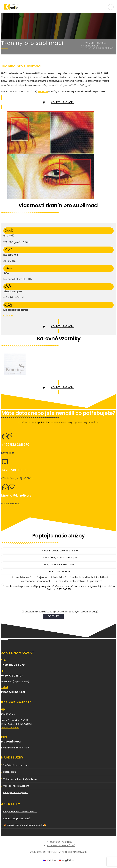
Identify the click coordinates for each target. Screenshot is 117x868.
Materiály (92, 45)
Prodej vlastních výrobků (16, 793)
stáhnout (9, 316)
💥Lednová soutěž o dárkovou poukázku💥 (25, 825)
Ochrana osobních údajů (61, 846)
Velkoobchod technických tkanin (20, 779)
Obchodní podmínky (61, 842)
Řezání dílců (10, 772)
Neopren (43, 92)
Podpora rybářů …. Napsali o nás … (20, 812)
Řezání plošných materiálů (17, 818)
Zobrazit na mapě (10, 728)
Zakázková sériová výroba (16, 765)
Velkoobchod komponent (16, 786)
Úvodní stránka (96, 43)
